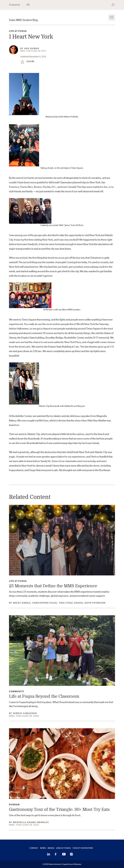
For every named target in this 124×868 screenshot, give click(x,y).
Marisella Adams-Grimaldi (31, 822)
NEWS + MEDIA (47, 848)
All (28, 5)
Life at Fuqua (18, 31)
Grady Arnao (22, 603)
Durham (14, 805)
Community (17, 691)
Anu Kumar (32, 48)
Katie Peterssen (95, 603)
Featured (14, 5)
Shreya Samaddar (25, 713)
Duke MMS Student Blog (23, 20)
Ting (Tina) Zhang (71, 603)
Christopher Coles (45, 603)
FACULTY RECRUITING (83, 848)
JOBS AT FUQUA (64, 848)
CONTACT (34, 848)
